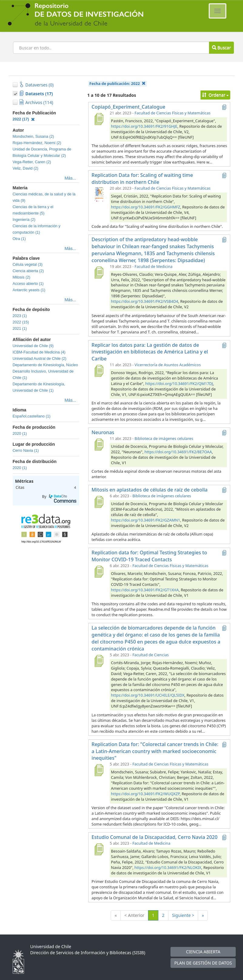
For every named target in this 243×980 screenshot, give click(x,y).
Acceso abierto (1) (28, 284)
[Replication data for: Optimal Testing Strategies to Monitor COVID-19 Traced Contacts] (99, 572)
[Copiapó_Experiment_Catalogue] (99, 119)
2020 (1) (20, 434)
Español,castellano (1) (32, 416)
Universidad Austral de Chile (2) (40, 359)
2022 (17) (24, 119)
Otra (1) (19, 239)
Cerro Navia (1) (26, 451)
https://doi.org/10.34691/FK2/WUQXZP (145, 794)
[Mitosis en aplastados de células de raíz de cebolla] (99, 502)
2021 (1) (20, 329)
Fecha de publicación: (118, 84)
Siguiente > (183, 915)
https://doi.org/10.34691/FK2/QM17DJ (179, 384)
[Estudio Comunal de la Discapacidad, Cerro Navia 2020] (99, 849)
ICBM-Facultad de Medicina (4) (39, 352)
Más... (70, 178)
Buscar (221, 47)
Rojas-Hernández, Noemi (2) (37, 143)
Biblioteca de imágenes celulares (164, 439)
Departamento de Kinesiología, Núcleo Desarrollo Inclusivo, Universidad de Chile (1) (46, 371)
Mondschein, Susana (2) (34, 137)
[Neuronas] (99, 444)
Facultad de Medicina (154, 267)
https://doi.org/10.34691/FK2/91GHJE (144, 126)
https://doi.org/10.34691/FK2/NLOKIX (168, 868)
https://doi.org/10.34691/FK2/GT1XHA (145, 590)
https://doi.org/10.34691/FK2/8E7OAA (178, 452)
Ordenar (216, 95)
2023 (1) (20, 316)
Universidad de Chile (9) (33, 346)
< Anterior (134, 915)
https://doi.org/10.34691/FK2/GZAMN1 (146, 520)
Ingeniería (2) (24, 220)
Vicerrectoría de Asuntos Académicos (168, 365)
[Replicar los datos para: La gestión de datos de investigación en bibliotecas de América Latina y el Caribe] (99, 371)
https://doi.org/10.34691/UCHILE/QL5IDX (148, 695)
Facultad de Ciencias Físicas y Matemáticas (173, 113)
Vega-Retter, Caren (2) (32, 162)
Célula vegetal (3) (28, 265)
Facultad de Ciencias (150, 655)
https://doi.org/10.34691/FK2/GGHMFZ (146, 207)
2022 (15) (21, 322)
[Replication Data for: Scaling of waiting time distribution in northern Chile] (99, 194)
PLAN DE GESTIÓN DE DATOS (203, 963)
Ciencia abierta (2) (28, 271)
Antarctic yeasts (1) (29, 290)
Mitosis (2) (22, 277)
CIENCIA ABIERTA (203, 952)
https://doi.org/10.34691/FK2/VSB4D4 (145, 301)
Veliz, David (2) (26, 168)
